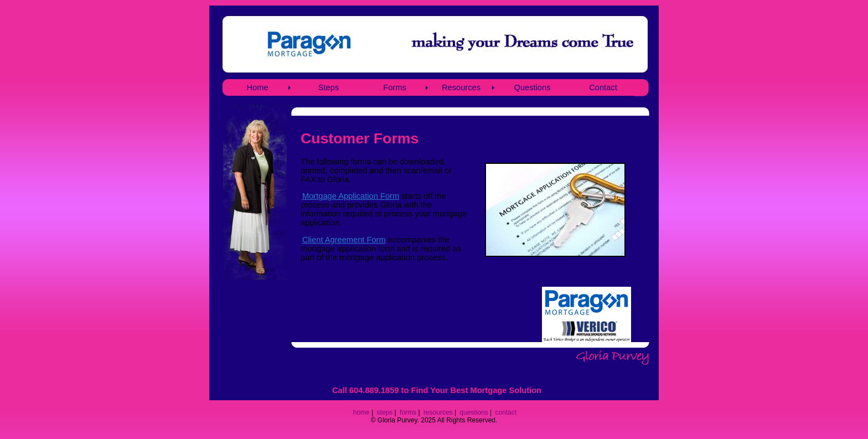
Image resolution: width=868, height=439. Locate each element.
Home (257, 87)
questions (474, 412)
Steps (329, 87)
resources (438, 412)
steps (385, 412)
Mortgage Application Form (351, 196)
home (361, 412)
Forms (395, 87)
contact (506, 412)
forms (408, 412)
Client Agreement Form (344, 240)
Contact (603, 87)
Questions (533, 87)
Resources (461, 87)
